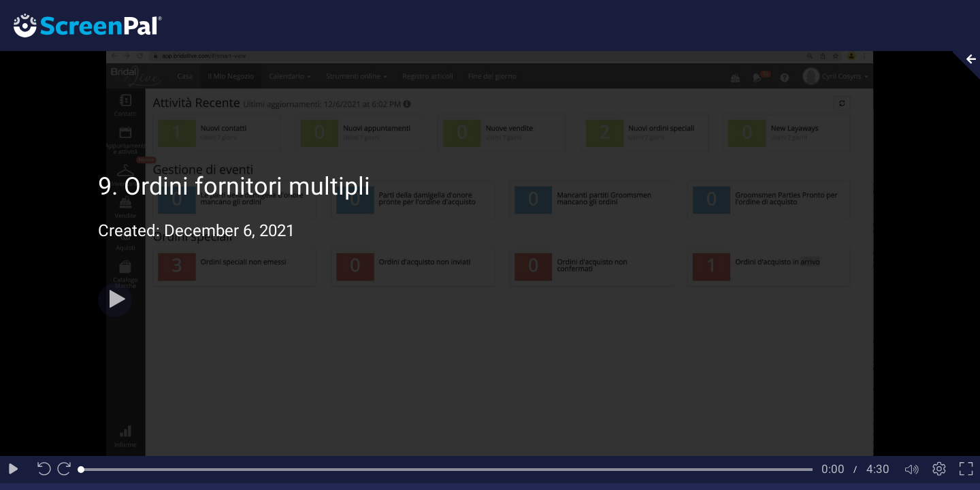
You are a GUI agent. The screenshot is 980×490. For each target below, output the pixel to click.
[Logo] (81, 25)
